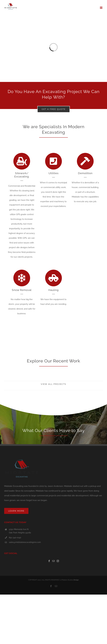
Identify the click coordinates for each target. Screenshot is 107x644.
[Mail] (53, 561)
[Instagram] (58, 561)
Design (76, 580)
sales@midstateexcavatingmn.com (25, 542)
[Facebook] (49, 561)
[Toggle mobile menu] (101, 8)
